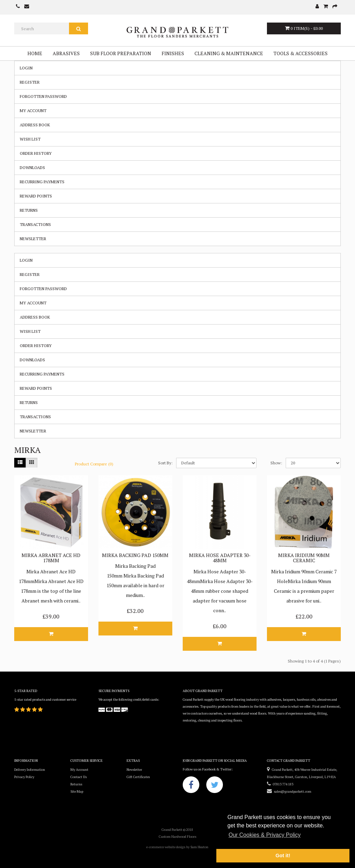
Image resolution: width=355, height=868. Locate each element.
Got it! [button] (283, 856)
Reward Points (36, 196)
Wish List (30, 139)
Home (35, 53)
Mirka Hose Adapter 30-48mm (220, 558)
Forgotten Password (43, 96)
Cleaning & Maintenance (229, 53)
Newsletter (33, 239)
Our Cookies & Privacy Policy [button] (265, 835)
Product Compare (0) (94, 464)
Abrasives (66, 53)
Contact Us (79, 777)
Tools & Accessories (301, 53)
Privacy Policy (24, 777)
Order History (36, 153)
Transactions (35, 224)
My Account (33, 111)
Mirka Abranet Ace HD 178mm (51, 558)
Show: (276, 463)
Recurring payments (42, 182)
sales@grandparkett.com (289, 791)
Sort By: (165, 463)
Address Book (35, 125)
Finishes (173, 53)
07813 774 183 (280, 784)
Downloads (32, 167)
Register (30, 82)
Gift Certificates (138, 777)
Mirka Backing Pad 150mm (135, 555)
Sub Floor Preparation (121, 53)
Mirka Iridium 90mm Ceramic (304, 558)
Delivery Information (30, 770)
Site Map (77, 791)
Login (26, 68)
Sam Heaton (199, 847)
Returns (29, 210)
